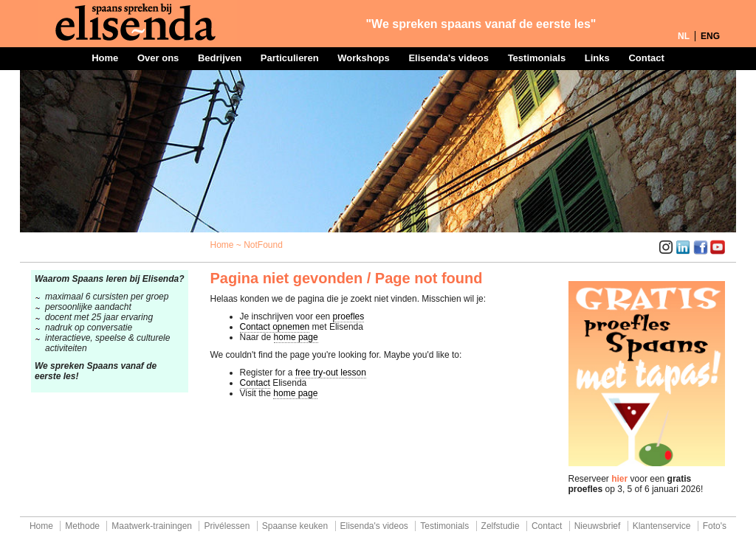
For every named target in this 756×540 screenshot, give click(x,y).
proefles (349, 316)
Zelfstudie (501, 526)
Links (597, 58)
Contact (646, 58)
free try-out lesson (331, 373)
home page (296, 337)
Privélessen (227, 526)
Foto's (715, 526)
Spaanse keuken (295, 526)
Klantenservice (662, 526)
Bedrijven (220, 58)
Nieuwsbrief (598, 526)
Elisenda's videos (449, 58)
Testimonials (537, 58)
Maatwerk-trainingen (152, 526)
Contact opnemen (275, 327)
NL (684, 36)
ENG (710, 36)
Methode (82, 526)
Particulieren (290, 58)
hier (619, 479)
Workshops (364, 58)
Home (105, 58)
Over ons (158, 58)
